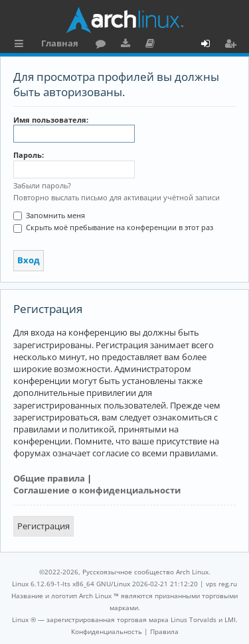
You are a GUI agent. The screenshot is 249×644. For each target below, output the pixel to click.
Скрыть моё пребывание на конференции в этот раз (113, 227)
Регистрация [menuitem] (233, 45)
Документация (152, 45)
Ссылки (22, 45)
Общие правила (49, 478)
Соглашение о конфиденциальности (97, 490)
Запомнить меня (49, 215)
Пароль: (29, 155)
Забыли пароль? (42, 185)
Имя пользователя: (51, 120)
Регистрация (43, 526)
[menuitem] (107, 631)
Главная (60, 43)
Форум (103, 45)
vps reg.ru (221, 584)
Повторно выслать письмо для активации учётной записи (117, 197)
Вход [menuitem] (210, 45)
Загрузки (128, 45)
